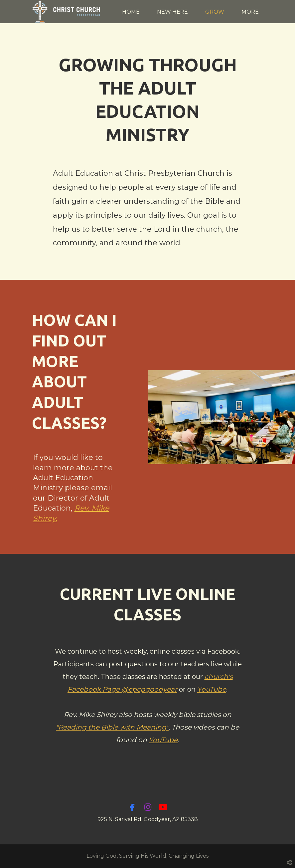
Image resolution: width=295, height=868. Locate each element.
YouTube (212, 689)
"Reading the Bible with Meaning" (112, 727)
